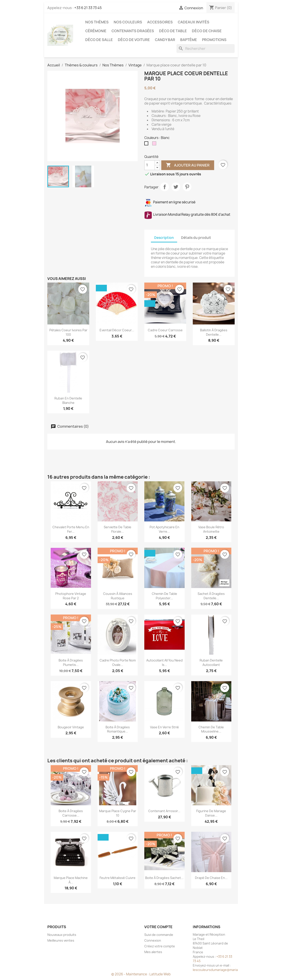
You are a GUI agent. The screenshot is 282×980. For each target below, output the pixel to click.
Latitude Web (160, 974)
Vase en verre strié (164, 727)
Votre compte (158, 927)
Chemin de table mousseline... (211, 729)
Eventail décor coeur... (117, 330)
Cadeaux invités (194, 22)
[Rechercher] (206, 49)
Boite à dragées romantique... (118, 729)
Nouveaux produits (62, 935)
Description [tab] (164, 238)
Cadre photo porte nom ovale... (118, 662)
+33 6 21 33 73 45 (88, 8)
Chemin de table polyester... (164, 596)
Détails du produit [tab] (196, 238)
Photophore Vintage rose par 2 (71, 596)
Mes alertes (153, 952)
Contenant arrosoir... (164, 811)
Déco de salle (99, 40)
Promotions (214, 40)
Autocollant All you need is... (164, 662)
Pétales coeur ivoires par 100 (68, 332)
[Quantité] (150, 165)
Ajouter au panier (188, 165)
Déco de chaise (207, 31)
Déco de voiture (134, 40)
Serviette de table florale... (118, 529)
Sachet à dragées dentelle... (211, 596)
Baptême (189, 40)
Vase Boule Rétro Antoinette (211, 529)
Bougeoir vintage (71, 727)
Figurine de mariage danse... (211, 813)
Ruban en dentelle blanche (68, 400)
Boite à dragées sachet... (164, 878)
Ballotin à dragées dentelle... (214, 332)
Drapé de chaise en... (211, 878)
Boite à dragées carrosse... (71, 813)
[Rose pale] (155, 144)
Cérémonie (96, 31)
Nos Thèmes (97, 22)
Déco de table (173, 31)
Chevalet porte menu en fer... (71, 529)
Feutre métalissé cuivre (118, 878)
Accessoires (160, 22)
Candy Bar (165, 40)
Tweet (176, 187)
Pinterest (187, 187)
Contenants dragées (133, 31)
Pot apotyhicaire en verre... (164, 529)
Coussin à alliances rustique (118, 596)
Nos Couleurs (128, 22)
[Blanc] (147, 144)
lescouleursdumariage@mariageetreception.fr (228, 970)
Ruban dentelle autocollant (211, 662)
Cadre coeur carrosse (165, 330)
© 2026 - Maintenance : (130, 974)
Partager (165, 187)
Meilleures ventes (61, 940)
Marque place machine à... (71, 880)
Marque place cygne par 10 (118, 813)
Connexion (153, 940)
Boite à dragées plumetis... (71, 662)
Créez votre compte (160, 946)
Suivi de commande (159, 935)
